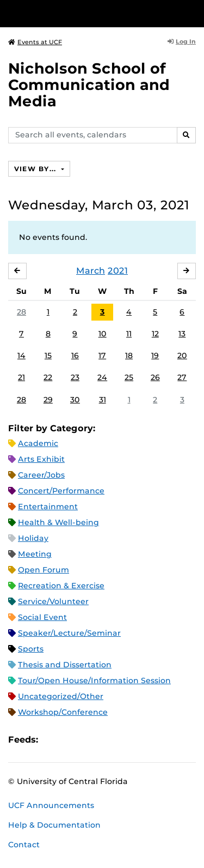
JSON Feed (126, 740)
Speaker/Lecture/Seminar (69, 633)
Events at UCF (35, 42)
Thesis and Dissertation (65, 665)
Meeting (35, 554)
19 (155, 355)
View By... (36, 169)
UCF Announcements (51, 805)
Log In (182, 41)
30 (75, 400)
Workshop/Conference (63, 712)
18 (129, 355)
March (91, 271)
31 (103, 400)
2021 (118, 271)
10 (103, 334)
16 (75, 355)
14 (21, 355)
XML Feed (108, 740)
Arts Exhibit (41, 459)
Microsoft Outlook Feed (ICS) (71, 740)
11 (129, 334)
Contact (24, 845)
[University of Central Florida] (83, 13)
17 (102, 355)
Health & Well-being (58, 522)
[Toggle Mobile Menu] (193, 13)
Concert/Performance (61, 491)
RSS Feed (89, 740)
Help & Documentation (54, 825)
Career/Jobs (41, 475)
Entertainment (48, 507)
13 (182, 334)
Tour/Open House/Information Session (94, 680)
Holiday (33, 538)
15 (48, 355)
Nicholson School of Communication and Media (89, 85)
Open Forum (44, 570)
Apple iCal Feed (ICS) (52, 740)
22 (48, 377)
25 (129, 377)
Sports (31, 649)
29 (48, 400)
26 (155, 377)
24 (102, 377)
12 (155, 334)
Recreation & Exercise (61, 586)
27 (182, 377)
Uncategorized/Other (61, 696)
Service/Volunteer (53, 601)
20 (182, 355)
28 (21, 312)
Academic (38, 443)
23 (75, 377)
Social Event (42, 617)
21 (21, 377)
